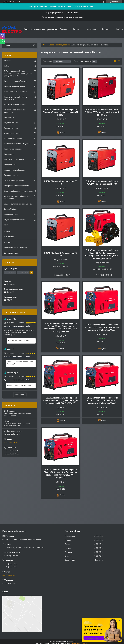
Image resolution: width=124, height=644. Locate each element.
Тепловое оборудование (14, 181)
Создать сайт (8, 2)
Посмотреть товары (84, 6)
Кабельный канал (11, 214)
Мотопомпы (9, 117)
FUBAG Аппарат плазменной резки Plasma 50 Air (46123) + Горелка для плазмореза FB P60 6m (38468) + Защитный (61, 474)
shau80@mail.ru (10, 442)
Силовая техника (11, 128)
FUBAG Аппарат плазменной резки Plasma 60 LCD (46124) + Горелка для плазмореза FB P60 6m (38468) (102, 327)
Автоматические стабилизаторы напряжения (17, 198)
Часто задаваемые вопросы (15, 248)
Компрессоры (10, 154)
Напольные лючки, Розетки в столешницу (16, 98)
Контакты (106, 29)
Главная (63, 29)
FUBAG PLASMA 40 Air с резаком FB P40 (61, 183)
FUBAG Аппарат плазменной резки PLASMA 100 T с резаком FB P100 (102, 183)
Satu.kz (73, 641)
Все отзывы (20, 394)
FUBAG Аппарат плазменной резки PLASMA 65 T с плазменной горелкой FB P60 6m (102, 112)
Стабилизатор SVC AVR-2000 (19, 341)
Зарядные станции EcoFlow (15, 105)
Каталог (76, 29)
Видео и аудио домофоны (15, 220)
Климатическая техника (14, 149)
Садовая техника (11, 123)
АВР (6, 225)
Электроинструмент (12, 133)
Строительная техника (13, 138)
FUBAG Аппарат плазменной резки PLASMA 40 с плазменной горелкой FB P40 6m (61, 112)
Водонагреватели (11, 175)
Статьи (7, 232)
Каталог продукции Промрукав (17, 81)
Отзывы (7, 242)
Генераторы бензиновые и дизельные (15, 111)
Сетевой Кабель (11, 209)
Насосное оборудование (14, 159)
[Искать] (34, 45)
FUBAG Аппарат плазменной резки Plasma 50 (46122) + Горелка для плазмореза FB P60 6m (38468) (102, 401)
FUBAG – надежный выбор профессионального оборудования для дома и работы (18, 73)
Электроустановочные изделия (17, 144)
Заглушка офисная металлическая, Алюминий (20, 363)
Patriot (7, 66)
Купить (62, 132)
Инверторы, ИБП (11, 165)
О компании (91, 29)
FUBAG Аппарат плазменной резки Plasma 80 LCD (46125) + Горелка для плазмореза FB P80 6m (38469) (61, 401)
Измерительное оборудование (16, 186)
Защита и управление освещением (18, 204)
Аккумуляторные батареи (15, 170)
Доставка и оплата (12, 253)
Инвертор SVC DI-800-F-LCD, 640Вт (20, 385)
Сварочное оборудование (59, 45)
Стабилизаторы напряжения (16, 92)
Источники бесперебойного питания (19, 191)
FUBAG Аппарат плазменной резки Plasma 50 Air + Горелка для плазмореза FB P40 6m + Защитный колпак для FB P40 (102, 254)
